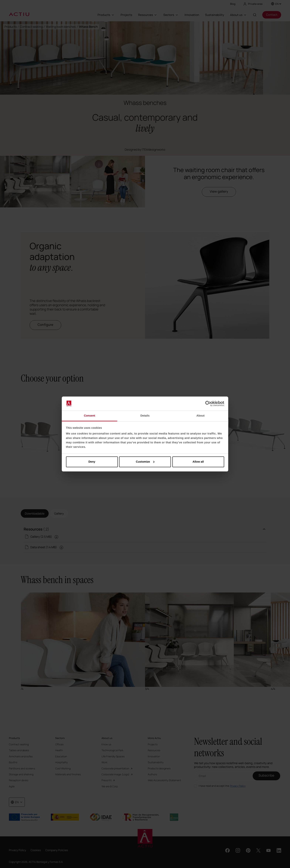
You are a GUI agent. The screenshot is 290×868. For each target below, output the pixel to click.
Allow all (198, 462)
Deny (92, 462)
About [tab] (200, 416)
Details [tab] (145, 416)
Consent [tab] (90, 416)
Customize (145, 462)
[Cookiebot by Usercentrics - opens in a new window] (208, 404)
